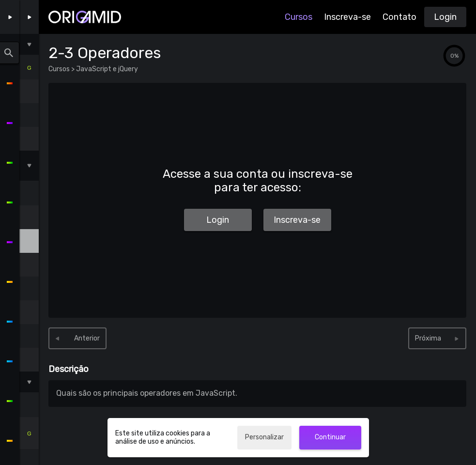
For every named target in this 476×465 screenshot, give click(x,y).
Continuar (330, 437)
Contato (399, 17)
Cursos (299, 17)
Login (445, 17)
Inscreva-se (347, 17)
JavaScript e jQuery (106, 69)
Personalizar (264, 437)
